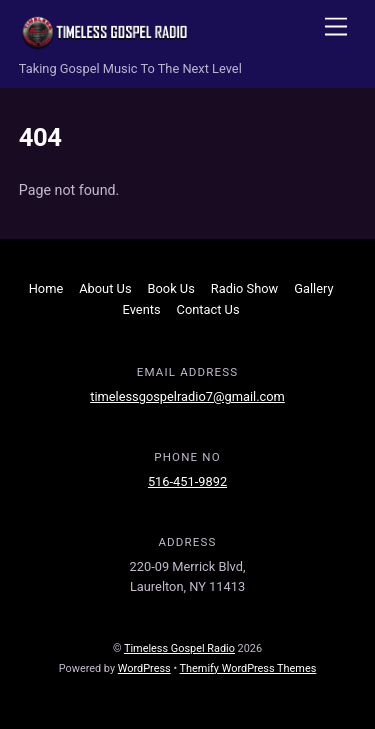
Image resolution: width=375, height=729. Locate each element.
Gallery (313, 288)
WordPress (144, 668)
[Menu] (336, 27)
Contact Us (208, 309)
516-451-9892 (187, 481)
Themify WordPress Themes (248, 668)
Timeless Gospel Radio (179, 648)
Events (142, 309)
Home (46, 288)
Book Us (171, 288)
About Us (105, 288)
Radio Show (244, 288)
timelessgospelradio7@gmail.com (187, 396)
